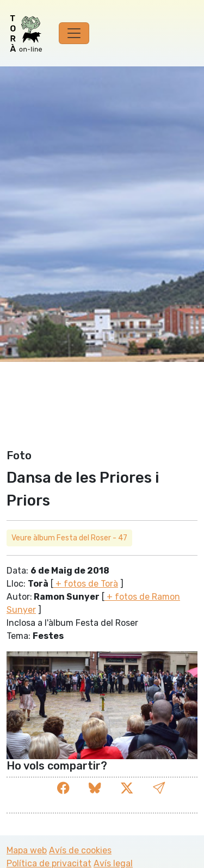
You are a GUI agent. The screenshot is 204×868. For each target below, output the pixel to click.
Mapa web (27, 850)
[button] (159, 788)
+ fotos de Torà (86, 584)
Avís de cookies (80, 850)
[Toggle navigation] (74, 33)
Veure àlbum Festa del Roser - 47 (69, 538)
